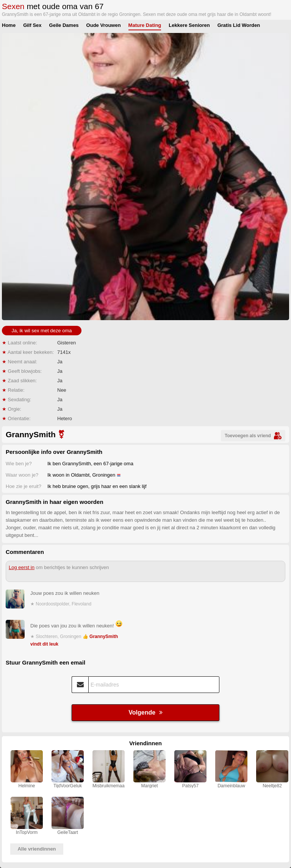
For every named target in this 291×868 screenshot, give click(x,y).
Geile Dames (64, 25)
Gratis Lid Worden (239, 25)
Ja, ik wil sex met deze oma (42, 331)
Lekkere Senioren (189, 25)
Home (9, 25)
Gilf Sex (32, 25)
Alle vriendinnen (37, 849)
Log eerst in (22, 567)
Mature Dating (145, 25)
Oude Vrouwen (104, 25)
